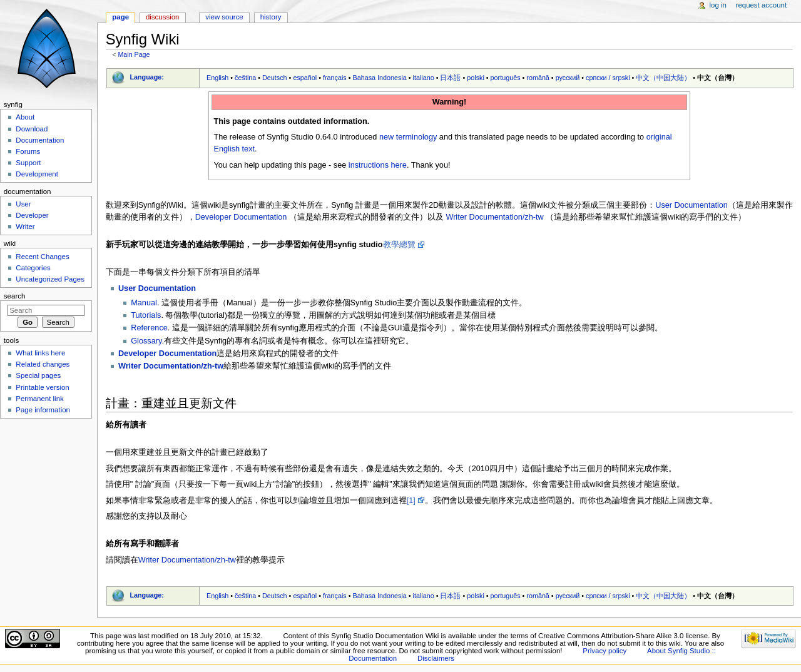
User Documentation (691, 205)
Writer (25, 227)
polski (476, 78)
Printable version (42, 387)
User (23, 204)
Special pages (38, 375)
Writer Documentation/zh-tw (494, 217)
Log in (718, 5)
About (25, 117)
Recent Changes (42, 257)
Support (28, 163)
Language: (147, 77)
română (538, 78)
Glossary (146, 341)
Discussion (162, 17)
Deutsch (275, 78)
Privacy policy (605, 651)
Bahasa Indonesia (379, 78)
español (305, 78)
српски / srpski (608, 78)
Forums (28, 151)
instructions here (378, 165)
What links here (40, 353)
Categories (33, 268)
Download (32, 129)
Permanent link (39, 399)
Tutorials (146, 315)
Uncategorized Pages (50, 279)
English (217, 78)
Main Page (134, 54)
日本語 (450, 78)
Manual (144, 303)
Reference (149, 328)
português (506, 78)
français (335, 78)
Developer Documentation (241, 217)
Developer (32, 215)
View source (224, 17)
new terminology (408, 137)
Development (37, 174)
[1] (411, 501)
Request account (762, 5)
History (271, 17)
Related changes (43, 364)
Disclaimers (436, 658)
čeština (245, 78)
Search (15, 296)
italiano (424, 78)
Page (120, 17)
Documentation (40, 140)
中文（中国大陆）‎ (663, 78)
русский (568, 78)
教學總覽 (399, 245)
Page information (43, 410)
